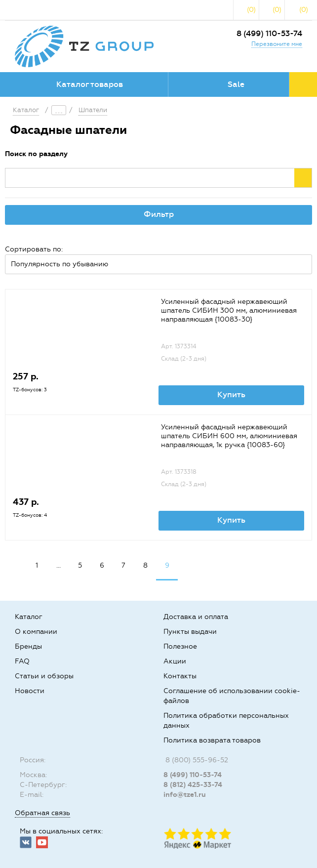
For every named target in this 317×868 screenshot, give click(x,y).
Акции (175, 661)
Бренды (28, 646)
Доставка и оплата (196, 617)
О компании (36, 632)
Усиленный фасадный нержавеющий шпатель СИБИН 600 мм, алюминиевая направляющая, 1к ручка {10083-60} (229, 436)
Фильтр (159, 214)
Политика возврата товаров (212, 740)
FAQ (22, 661)
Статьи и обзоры (44, 676)
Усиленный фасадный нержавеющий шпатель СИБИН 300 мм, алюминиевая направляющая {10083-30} (229, 310)
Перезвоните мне (277, 44)
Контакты (180, 676)
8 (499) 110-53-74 (269, 33)
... (59, 565)
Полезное (180, 646)
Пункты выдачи (190, 632)
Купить (231, 394)
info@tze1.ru (185, 795)
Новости (30, 691)
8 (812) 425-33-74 (193, 785)
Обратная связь (42, 813)
